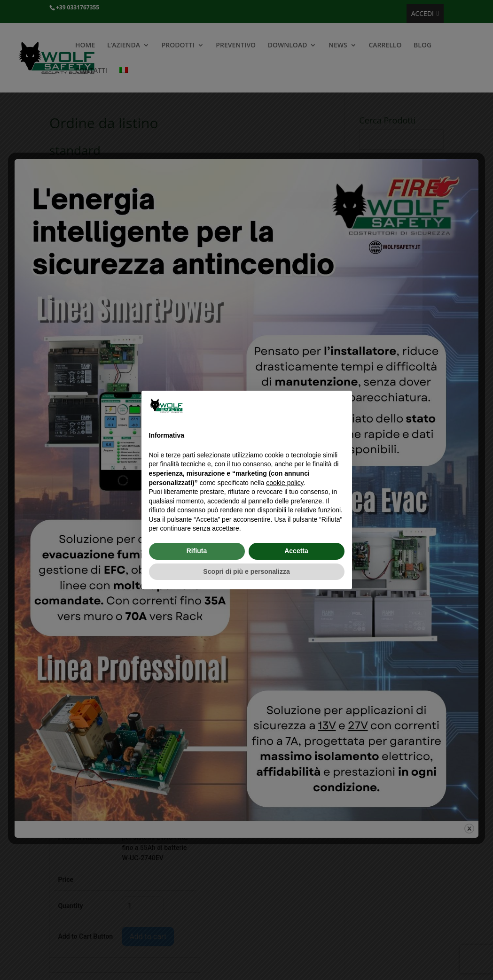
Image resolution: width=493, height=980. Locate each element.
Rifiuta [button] (197, 551)
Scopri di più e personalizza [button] (246, 571)
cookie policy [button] (285, 483)
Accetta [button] (296, 551)
